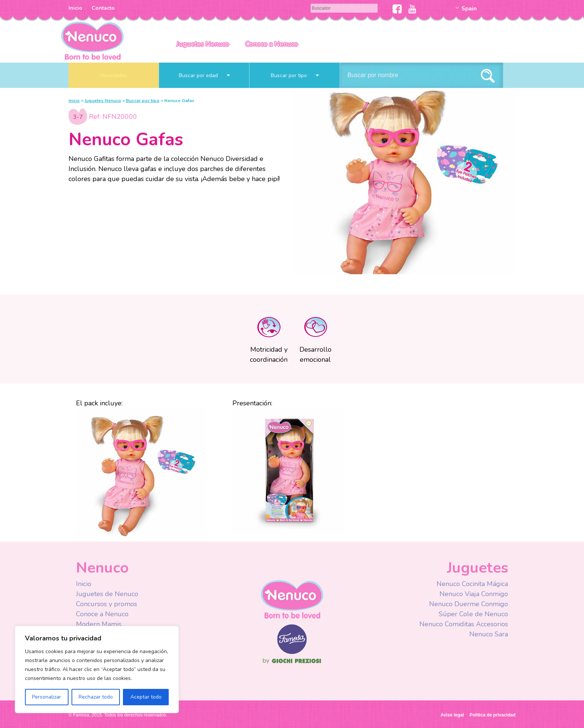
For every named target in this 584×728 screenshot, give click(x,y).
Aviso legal (452, 715)
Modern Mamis (99, 624)
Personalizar (47, 697)
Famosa (292, 653)
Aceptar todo (146, 697)
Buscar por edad (204, 75)
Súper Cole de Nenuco (473, 614)
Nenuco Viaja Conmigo (474, 594)
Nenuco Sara (489, 634)
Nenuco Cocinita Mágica (472, 584)
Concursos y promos (107, 604)
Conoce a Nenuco (272, 44)
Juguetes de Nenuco (107, 594)
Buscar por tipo (295, 75)
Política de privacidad (493, 715)
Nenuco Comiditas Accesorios (464, 624)
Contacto (103, 8)
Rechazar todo (96, 697)
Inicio (75, 8)
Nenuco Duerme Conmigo (469, 604)
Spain (469, 9)
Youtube (412, 9)
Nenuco (92, 40)
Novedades (114, 75)
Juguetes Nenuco (203, 44)
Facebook (397, 9)
